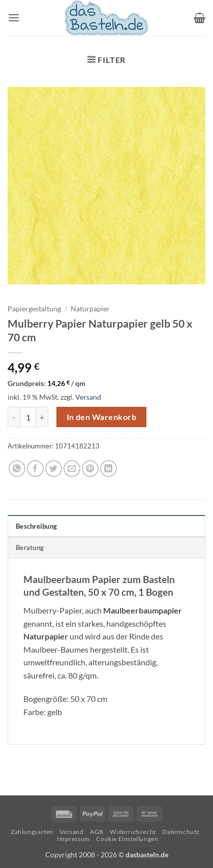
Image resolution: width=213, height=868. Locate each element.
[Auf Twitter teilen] (54, 469)
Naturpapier (90, 309)
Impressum (73, 839)
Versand (88, 397)
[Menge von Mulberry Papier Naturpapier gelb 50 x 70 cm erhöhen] (42, 417)
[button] (14, 18)
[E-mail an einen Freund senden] (72, 469)
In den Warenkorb (101, 417)
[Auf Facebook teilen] (35, 469)
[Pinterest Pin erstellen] (90, 469)
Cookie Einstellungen (127, 839)
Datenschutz (181, 832)
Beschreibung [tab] (36, 526)
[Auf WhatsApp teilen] (17, 469)
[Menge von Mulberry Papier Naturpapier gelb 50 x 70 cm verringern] (14, 417)
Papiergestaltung (34, 309)
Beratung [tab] (30, 548)
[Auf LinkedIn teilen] (109, 469)
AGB (97, 832)
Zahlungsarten (32, 832)
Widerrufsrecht (133, 832)
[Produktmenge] (28, 417)
